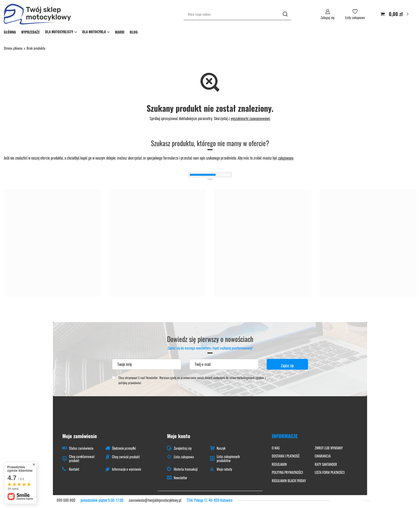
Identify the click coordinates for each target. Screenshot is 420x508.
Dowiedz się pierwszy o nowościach (210, 343)
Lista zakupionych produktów (228, 459)
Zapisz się (287, 365)
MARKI (120, 32)
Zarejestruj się (183, 448)
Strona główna (13, 48)
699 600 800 (66, 500)
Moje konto (179, 436)
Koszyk (221, 448)
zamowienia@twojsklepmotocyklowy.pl (155, 500)
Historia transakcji (186, 469)
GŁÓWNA (10, 32)
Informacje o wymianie (126, 469)
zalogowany (286, 158)
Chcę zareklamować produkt (82, 459)
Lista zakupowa (184, 457)
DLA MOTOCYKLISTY (59, 32)
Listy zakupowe (355, 17)
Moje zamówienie (80, 436)
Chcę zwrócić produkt (126, 457)
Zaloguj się (327, 17)
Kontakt (74, 469)
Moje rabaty (224, 469)
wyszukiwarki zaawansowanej (250, 118)
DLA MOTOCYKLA (94, 32)
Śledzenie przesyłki (124, 448)
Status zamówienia (81, 448)
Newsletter (180, 478)
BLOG (134, 32)
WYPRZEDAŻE (30, 32)
